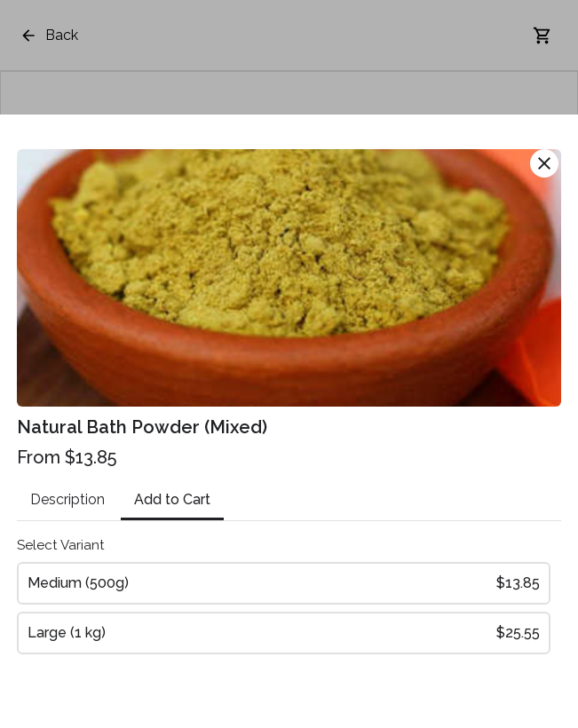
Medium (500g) (283, 583)
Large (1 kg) (283, 633)
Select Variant (61, 545)
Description (67, 499)
